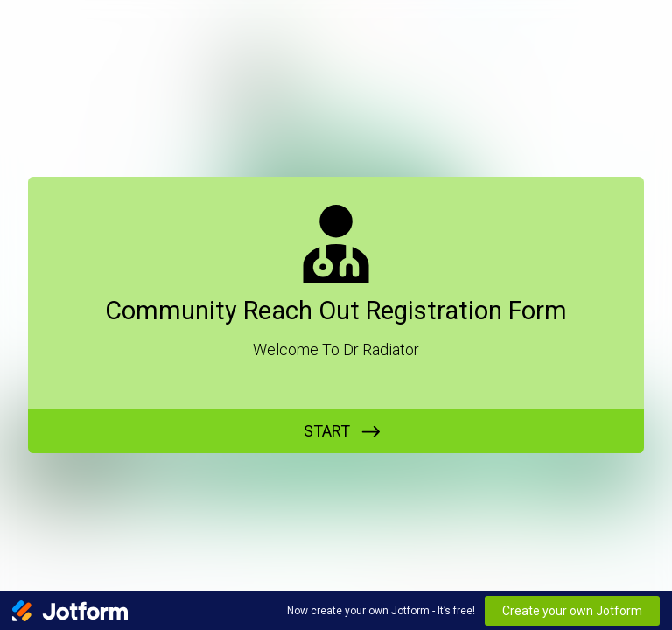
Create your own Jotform (572, 611)
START (327, 431)
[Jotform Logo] (70, 611)
